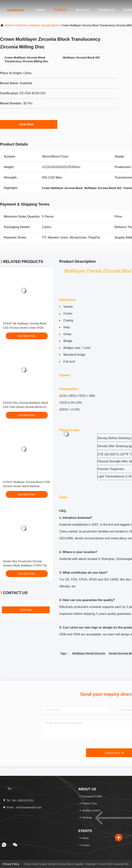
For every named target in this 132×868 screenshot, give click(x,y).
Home (40, 10)
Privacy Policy (11, 864)
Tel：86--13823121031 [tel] (18, 800)
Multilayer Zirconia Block (44, 25)
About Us (83, 10)
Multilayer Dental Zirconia (89, 653)
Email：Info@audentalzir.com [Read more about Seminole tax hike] (22, 807)
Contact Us (106, 10)
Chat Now (29, 124)
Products (60, 10)
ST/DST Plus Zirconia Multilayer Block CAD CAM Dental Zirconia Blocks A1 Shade (25, 407)
